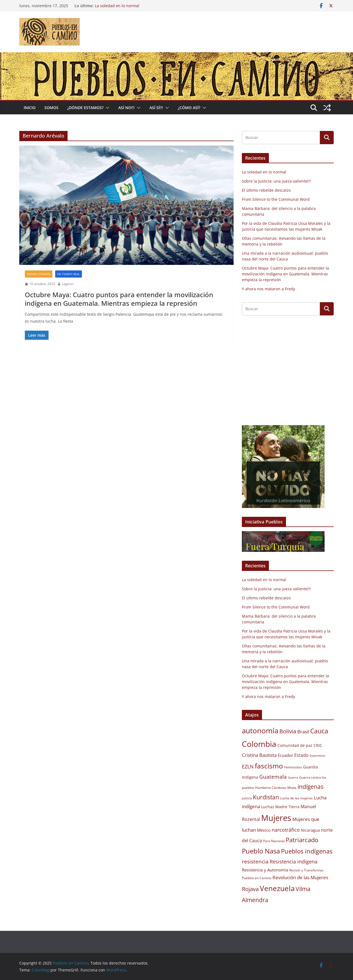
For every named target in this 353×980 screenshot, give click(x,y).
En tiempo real (69, 274)
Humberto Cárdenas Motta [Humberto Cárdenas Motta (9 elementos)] (276, 788)
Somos (51, 108)
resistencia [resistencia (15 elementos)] (255, 861)
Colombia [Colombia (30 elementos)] (259, 744)
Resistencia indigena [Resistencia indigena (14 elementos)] (294, 862)
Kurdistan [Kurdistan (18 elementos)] (266, 797)
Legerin (68, 284)
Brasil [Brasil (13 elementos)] (303, 732)
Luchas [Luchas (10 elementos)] (268, 807)
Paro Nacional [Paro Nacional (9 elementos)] (274, 841)
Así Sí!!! (156, 108)
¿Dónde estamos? (85, 108)
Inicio (30, 108)
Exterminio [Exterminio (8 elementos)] (318, 756)
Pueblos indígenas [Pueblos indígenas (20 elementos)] (307, 851)
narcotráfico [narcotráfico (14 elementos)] (286, 830)
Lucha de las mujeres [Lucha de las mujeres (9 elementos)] (296, 798)
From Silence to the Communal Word (276, 199)
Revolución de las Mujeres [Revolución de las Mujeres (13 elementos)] (300, 877)
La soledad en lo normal (117, 6)
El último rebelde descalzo (266, 190)
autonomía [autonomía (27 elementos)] (260, 731)
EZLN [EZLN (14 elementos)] (248, 766)
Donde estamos (39, 274)
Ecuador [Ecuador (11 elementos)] (285, 755)
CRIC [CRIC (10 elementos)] (318, 745)
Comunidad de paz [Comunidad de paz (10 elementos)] (295, 745)
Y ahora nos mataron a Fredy (268, 289)
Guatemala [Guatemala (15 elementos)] (273, 777)
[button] (106, 108)
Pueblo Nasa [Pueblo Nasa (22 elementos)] (261, 851)
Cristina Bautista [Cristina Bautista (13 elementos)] (259, 755)
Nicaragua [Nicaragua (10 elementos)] (310, 830)
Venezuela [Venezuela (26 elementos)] (277, 888)
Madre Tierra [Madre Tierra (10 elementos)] (287, 807)
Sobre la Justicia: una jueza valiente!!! (276, 181)
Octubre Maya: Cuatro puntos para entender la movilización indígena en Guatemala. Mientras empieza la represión (119, 299)
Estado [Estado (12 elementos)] (301, 755)
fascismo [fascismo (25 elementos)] (269, 766)
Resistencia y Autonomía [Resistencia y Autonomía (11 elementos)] (265, 870)
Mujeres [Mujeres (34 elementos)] (276, 818)
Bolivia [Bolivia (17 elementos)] (288, 731)
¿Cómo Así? (189, 108)
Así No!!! (126, 108)
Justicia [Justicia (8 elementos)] (247, 798)
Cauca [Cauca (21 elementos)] (319, 731)
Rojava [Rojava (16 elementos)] (250, 889)
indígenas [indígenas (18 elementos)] (311, 787)
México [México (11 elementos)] (264, 830)
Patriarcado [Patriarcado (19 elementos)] (302, 840)
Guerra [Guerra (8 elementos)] (293, 778)
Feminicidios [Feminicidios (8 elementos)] (293, 767)
